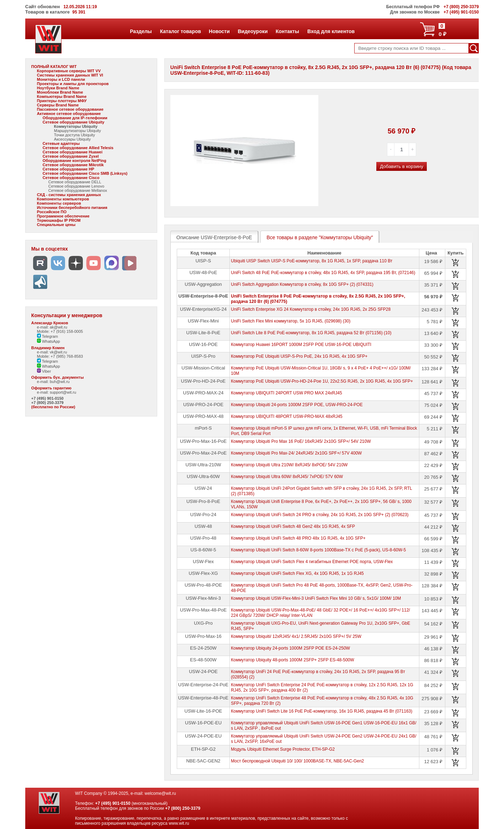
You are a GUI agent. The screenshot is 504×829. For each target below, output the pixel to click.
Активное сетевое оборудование (69, 114)
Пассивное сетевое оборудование (70, 109)
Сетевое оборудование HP (68, 169)
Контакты (287, 31)
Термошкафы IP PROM (59, 220)
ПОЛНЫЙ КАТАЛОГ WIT (54, 67)
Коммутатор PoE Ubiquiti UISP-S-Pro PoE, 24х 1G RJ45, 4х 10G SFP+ (299, 356)
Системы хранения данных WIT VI (70, 75)
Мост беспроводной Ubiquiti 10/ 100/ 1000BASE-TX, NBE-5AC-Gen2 (297, 761)
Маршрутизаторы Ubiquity (78, 131)
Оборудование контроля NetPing (75, 161)
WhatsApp (49, 341)
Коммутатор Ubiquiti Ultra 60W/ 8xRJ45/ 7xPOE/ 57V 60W (287, 477)
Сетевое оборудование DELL (75, 182)
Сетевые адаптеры (61, 143)
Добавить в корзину (402, 166)
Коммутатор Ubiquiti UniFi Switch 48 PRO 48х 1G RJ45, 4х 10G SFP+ (298, 538)
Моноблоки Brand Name (60, 92)
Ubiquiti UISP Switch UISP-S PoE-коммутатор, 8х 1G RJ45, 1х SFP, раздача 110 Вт (312, 261)
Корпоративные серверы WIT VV (69, 71)
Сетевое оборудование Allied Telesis (78, 148)
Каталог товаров (180, 31)
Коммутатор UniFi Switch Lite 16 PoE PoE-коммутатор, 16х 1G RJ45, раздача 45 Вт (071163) (322, 711)
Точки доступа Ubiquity (75, 135)
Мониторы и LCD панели (61, 79)
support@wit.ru (63, 392)
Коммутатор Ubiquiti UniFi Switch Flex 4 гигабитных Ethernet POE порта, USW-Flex (312, 562)
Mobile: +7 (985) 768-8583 (60, 356)
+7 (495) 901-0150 (47, 398)
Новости (219, 31)
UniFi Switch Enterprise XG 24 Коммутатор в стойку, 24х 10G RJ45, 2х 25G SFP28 (311, 309)
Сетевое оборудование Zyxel (71, 156)
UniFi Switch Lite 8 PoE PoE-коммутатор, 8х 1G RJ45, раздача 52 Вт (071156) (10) (311, 333)
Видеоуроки (253, 31)
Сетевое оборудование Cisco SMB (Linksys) (85, 173)
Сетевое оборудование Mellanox (78, 190)
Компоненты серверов (59, 203)
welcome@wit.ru (160, 793)
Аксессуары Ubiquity (72, 139)
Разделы (141, 31)
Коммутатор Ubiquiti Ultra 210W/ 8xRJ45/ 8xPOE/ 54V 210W (289, 465)
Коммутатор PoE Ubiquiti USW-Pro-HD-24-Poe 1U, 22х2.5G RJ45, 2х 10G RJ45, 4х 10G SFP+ (322, 381)
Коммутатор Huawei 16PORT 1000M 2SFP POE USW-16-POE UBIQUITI (301, 345)
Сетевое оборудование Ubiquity (74, 122)
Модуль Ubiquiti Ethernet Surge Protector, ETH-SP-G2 (283, 749)
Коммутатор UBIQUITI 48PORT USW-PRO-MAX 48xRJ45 (287, 416)
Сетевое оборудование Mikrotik (73, 165)
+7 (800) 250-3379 (47, 403)
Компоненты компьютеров (63, 199)
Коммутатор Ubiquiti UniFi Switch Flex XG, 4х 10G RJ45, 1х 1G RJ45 (297, 573)
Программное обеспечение (63, 216)
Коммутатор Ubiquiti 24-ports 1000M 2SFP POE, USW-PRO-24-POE (297, 405)
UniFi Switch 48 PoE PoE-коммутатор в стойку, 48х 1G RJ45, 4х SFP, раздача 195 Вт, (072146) (323, 273)
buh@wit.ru (60, 382)
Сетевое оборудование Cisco (71, 178)
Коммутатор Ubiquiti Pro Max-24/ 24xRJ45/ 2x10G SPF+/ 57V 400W (296, 453)
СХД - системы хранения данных (69, 195)
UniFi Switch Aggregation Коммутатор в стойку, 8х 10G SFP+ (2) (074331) (302, 284)
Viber (44, 371)
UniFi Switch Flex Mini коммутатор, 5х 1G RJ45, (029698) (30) (291, 321)
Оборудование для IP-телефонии (75, 118)
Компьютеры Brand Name (62, 96)
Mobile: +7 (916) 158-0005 (60, 331)
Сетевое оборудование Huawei (73, 152)
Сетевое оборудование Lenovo (76, 186)
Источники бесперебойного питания (72, 208)
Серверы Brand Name (58, 105)
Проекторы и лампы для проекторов (73, 84)
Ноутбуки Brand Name (58, 88)
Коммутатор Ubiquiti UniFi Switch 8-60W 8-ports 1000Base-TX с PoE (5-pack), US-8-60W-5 (318, 550)
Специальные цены (56, 225)
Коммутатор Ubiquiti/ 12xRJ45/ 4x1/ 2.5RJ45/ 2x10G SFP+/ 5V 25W (296, 636)
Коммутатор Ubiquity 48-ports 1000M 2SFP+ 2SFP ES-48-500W (292, 660)
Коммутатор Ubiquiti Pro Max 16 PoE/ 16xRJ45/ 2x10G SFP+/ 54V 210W (301, 441)
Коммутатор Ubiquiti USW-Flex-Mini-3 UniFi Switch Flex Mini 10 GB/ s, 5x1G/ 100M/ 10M (316, 598)
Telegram (47, 336)
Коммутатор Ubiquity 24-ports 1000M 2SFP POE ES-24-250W (290, 648)
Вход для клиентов (331, 31)
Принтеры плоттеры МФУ (62, 101)
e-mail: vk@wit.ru (52, 352)
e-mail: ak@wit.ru (52, 327)
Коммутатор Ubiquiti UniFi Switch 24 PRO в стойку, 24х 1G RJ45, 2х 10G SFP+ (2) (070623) (320, 515)
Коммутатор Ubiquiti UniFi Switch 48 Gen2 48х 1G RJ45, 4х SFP (293, 526)
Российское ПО (52, 212)
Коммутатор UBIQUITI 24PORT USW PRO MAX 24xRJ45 (286, 393)
